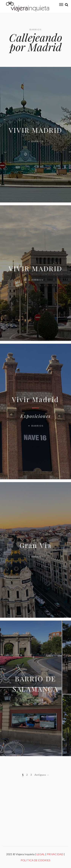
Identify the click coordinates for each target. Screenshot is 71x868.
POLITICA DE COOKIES (35, 860)
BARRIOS (37, 141)
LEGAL (41, 854)
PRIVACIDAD (55, 854)
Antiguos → (42, 775)
